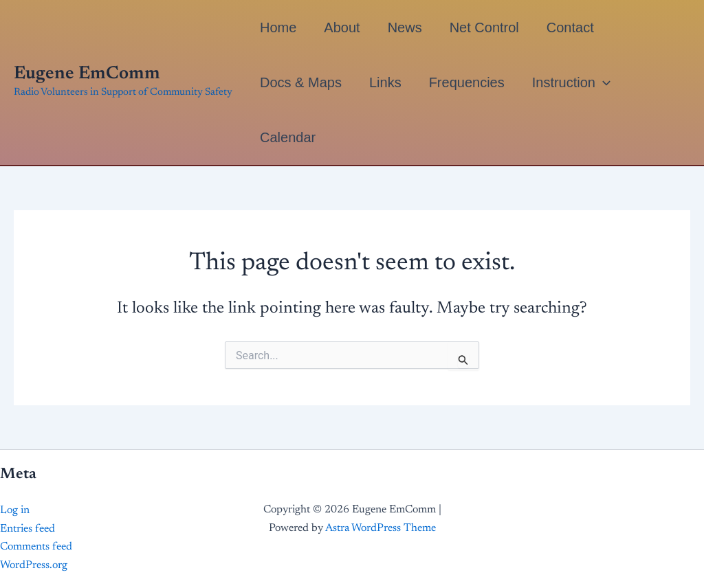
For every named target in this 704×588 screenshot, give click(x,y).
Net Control (484, 27)
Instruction (571, 82)
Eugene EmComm (87, 74)
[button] (603, 82)
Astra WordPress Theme (381, 528)
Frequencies (467, 82)
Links (385, 82)
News (405, 27)
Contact (570, 27)
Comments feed (36, 547)
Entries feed (27, 529)
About (342, 27)
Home (278, 27)
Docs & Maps (301, 82)
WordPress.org (34, 565)
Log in (15, 510)
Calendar (288, 137)
